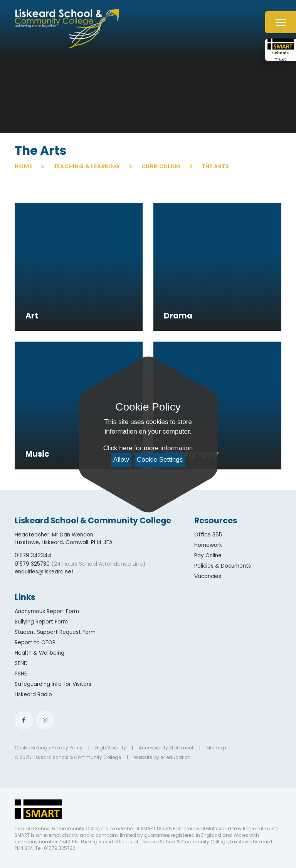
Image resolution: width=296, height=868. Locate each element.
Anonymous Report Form (47, 611)
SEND (21, 663)
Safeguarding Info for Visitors (53, 684)
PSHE (21, 674)
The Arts (215, 166)
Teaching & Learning (87, 166)
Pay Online (208, 555)
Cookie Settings (160, 460)
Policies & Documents (223, 566)
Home (23, 166)
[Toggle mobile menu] (281, 22)
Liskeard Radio (33, 695)
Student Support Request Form (55, 632)
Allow (121, 460)
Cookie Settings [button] (32, 748)
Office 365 (208, 535)
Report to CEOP (35, 643)
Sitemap (216, 748)
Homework (208, 545)
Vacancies (208, 576)
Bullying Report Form (41, 622)
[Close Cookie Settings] (148, 369)
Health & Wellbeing (40, 653)
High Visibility (111, 748)
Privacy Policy (67, 748)
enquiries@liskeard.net (44, 572)
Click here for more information (148, 448)
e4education (175, 757)
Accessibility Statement (166, 748)
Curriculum (161, 166)
